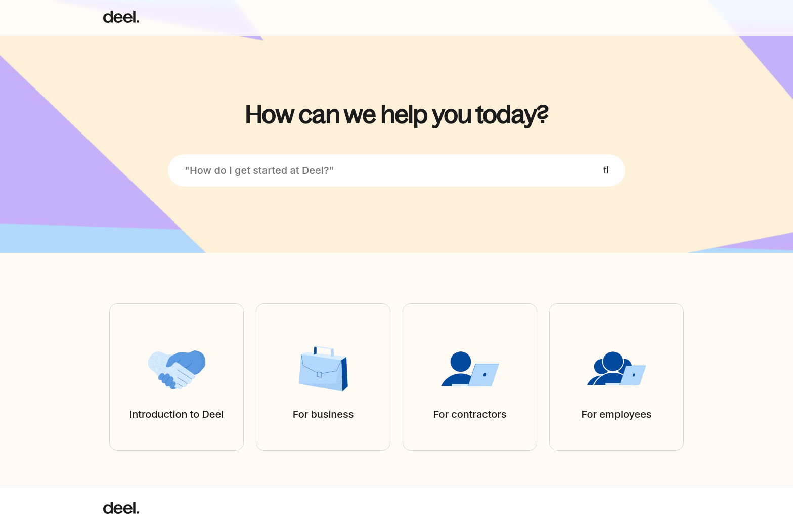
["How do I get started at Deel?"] (396, 170)
